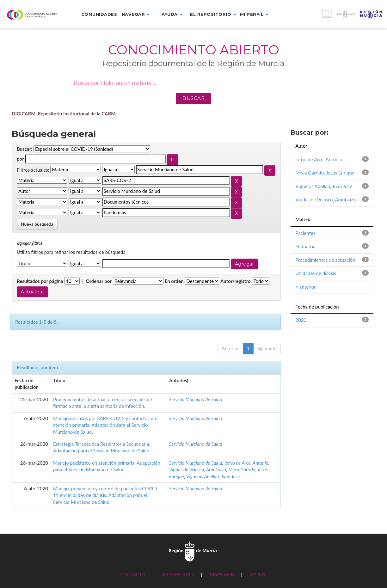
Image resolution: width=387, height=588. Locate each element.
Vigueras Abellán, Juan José (213, 476)
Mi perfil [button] (254, 14)
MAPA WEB (222, 574)
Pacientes (305, 233)
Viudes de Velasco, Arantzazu (198, 469)
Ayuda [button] (172, 14)
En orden (174, 281)
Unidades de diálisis (316, 273)
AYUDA (257, 574)
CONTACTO (133, 574)
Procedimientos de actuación (325, 260)
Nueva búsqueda (37, 224)
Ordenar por (99, 281)
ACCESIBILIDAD (177, 574)
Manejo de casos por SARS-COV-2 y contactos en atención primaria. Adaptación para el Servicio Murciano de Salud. (104, 425)
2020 (301, 320)
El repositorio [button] (213, 14)
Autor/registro (236, 281)
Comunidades (99, 14)
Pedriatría (305, 246)
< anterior (306, 287)
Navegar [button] (136, 14)
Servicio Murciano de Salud (196, 399)
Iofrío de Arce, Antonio (246, 463)
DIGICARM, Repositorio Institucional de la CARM (64, 113)
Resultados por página (40, 281)
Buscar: (25, 149)
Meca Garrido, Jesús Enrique (325, 173)
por (20, 159)
